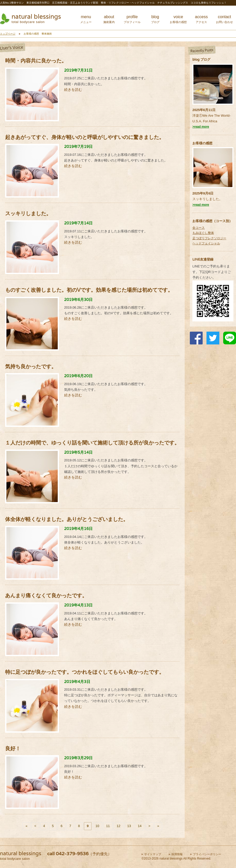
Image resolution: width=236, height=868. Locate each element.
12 (119, 826)
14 (140, 826)
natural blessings (36, 17)
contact (224, 19)
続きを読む (73, 90)
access (201, 19)
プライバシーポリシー (207, 854)
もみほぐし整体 (203, 233)
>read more (201, 127)
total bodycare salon (28, 22)
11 (108, 826)
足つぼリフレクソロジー (209, 238)
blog (155, 19)
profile (132, 19)
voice (178, 19)
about (109, 19)
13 (129, 826)
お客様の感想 (202, 143)
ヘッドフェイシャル (206, 243)
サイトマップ (153, 854)
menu (86, 19)
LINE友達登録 (203, 259)
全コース (199, 228)
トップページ (8, 34)
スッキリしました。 (207, 199)
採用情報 (177, 854)
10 (97, 826)
